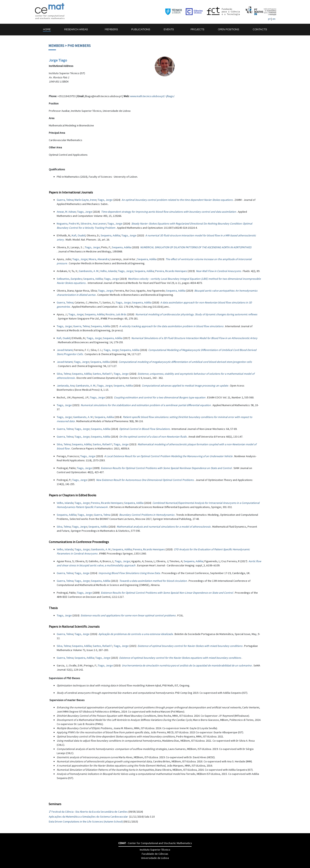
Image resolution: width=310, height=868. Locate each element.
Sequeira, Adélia (110, 235)
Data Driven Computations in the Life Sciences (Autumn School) (86, 822)
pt (269, 19)
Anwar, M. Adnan (66, 212)
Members (56, 46)
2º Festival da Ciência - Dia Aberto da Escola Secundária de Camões (88, 812)
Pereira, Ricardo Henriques (171, 271)
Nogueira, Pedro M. (68, 224)
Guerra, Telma (65, 200)
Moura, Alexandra (99, 259)
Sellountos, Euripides (69, 279)
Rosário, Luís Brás (116, 314)
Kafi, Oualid (78, 235)
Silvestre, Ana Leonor (93, 224)
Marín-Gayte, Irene (85, 200)
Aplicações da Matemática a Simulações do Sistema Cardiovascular (89, 817)
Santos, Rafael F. (103, 374)
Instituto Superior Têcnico (155, 850)
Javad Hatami (65, 350)
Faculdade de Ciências (155, 854)
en (274, 19)
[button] (78, 30)
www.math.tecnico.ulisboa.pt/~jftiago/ (152, 96)
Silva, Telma (64, 374)
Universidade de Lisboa (155, 858)
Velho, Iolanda (108, 271)
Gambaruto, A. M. (89, 271)
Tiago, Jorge (105, 200)
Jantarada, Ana (66, 386)
